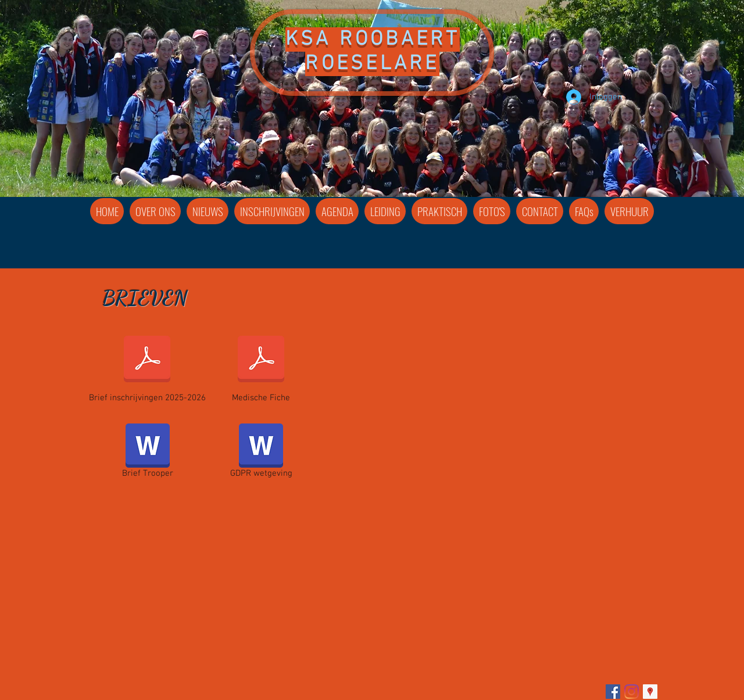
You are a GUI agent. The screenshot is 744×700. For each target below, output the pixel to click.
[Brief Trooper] (147, 453)
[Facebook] (613, 692)
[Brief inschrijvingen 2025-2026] (147, 367)
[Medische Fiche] (261, 367)
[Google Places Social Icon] (650, 692)
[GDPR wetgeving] (261, 453)
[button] (385, 211)
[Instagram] (632, 692)
